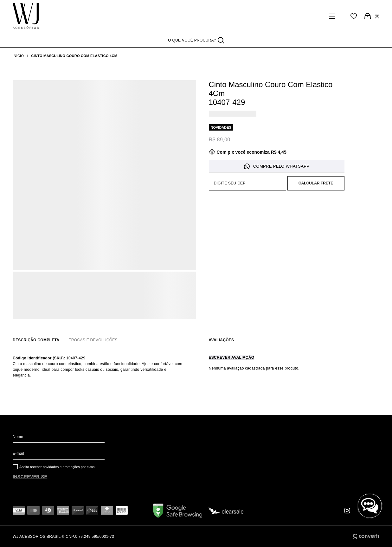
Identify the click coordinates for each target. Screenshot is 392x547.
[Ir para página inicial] (18, 56)
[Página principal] (26, 16)
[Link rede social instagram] (348, 511)
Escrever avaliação (232, 357)
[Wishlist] (354, 16)
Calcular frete (316, 183)
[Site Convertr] (366, 536)
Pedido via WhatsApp (277, 166)
